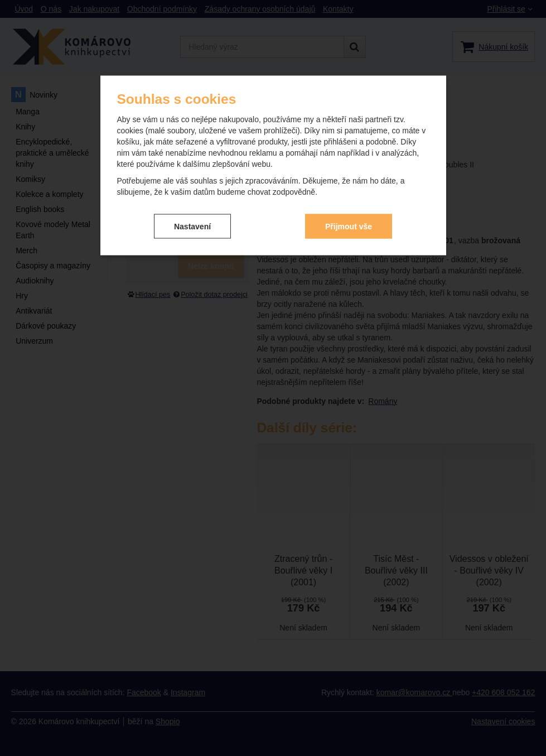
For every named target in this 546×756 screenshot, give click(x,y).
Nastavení (192, 226)
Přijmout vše (349, 226)
